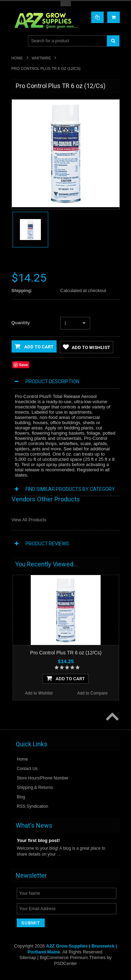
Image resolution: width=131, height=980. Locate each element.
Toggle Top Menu (66, 4)
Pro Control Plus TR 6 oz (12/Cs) (66, 653)
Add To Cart (66, 678)
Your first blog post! (38, 841)
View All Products (29, 520)
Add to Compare (92, 694)
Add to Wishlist (86, 347)
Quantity (21, 323)
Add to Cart (34, 346)
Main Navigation (18, 41)
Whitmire (42, 58)
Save (24, 365)
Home (17, 58)
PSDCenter (66, 964)
